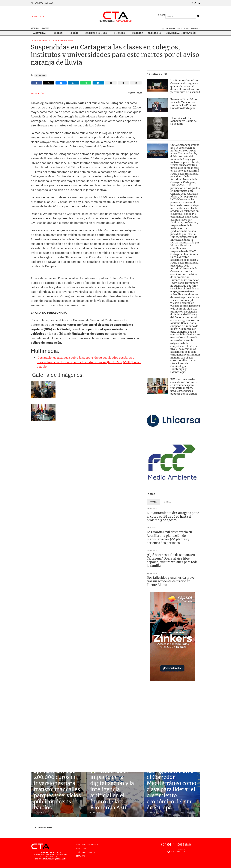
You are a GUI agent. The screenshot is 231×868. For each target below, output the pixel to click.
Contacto (80, 856)
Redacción (37, 93)
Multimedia (154, 33)
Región (75, 33)
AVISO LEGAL (81, 848)
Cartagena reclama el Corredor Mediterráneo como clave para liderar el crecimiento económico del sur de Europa (171, 789)
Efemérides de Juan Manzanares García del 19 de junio (184, 121)
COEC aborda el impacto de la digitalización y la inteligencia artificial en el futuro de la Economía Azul (112, 789)
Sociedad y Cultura (97, 33)
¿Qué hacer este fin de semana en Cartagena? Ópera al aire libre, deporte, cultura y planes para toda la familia (172, 560)
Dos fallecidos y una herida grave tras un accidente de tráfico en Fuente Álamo (171, 581)
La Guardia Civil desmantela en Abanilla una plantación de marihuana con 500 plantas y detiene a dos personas (169, 537)
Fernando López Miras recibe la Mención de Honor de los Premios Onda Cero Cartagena (184, 104)
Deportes (121, 33)
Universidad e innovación (182, 33)
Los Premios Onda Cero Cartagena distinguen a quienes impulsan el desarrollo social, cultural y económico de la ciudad (185, 86)
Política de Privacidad (87, 845)
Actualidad (37, 3)
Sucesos (49, 3)
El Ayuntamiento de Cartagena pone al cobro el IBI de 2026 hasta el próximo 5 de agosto (173, 516)
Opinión (59, 33)
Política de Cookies (85, 852)
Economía (138, 33)
